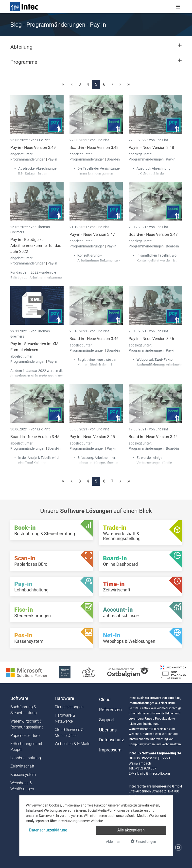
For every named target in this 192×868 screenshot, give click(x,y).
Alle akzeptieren (131, 830)
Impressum (110, 750)
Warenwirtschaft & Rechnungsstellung (27, 724)
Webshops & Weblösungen (22, 786)
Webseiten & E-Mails (72, 744)
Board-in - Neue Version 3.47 (153, 234)
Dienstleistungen (69, 707)
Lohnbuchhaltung (26, 758)
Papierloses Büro (25, 736)
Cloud (105, 700)
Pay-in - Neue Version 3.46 (151, 339)
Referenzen (110, 710)
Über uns (108, 730)
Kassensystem (23, 775)
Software (19, 698)
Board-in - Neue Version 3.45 (35, 437)
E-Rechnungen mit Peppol (26, 747)
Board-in (113, 159)
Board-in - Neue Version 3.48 (94, 148)
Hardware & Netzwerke (65, 718)
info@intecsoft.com (155, 773)
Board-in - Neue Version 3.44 (153, 437)
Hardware (64, 698)
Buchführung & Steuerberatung (24, 710)
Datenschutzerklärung (48, 830)
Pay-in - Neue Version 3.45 (92, 437)
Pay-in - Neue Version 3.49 (33, 148)
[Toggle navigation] (178, 7)
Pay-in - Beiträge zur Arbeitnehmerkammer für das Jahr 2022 (36, 246)
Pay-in (52, 159)
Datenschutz (111, 740)
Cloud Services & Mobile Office (69, 733)
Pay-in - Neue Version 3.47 (92, 234)
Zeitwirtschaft (22, 766)
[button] (96, 49)
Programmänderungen (28, 159)
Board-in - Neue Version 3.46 (94, 339)
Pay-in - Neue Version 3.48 (151, 148)
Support (107, 720)
